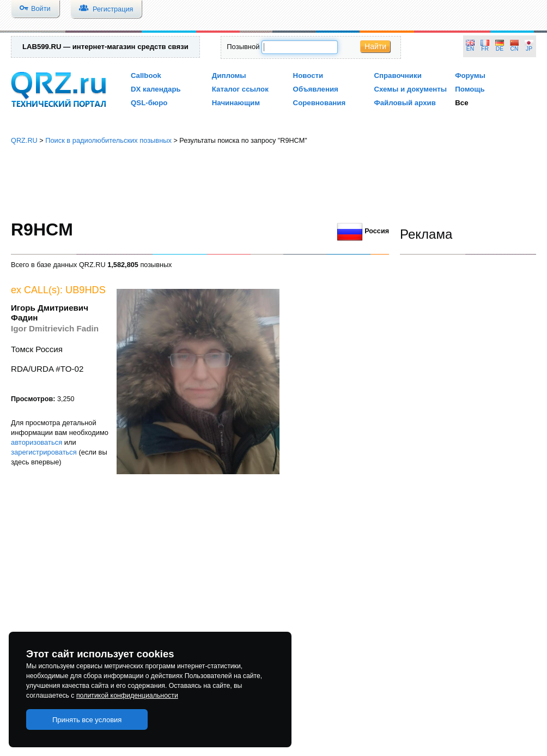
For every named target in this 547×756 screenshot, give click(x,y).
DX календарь (156, 89)
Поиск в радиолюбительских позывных (108, 140)
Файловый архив (405, 103)
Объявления (316, 89)
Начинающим (236, 103)
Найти (375, 46)
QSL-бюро (149, 103)
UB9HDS (86, 290)
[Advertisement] (274, 183)
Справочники (397, 75)
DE (500, 49)
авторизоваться (37, 442)
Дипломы (229, 75)
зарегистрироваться (44, 452)
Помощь (470, 89)
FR (485, 49)
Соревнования (320, 103)
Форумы (470, 75)
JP (529, 49)
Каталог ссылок (240, 89)
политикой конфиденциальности (127, 695)
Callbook (146, 75)
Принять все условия (87, 720)
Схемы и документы (410, 89)
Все (461, 103)
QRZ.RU (24, 140)
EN (470, 49)
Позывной (243, 47)
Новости (308, 75)
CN (515, 49)
